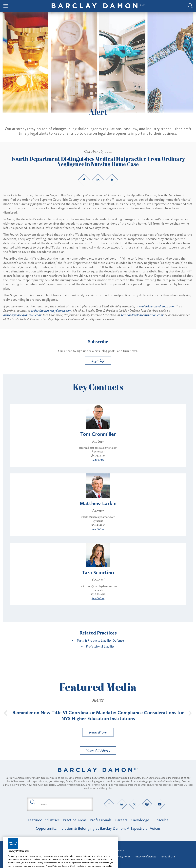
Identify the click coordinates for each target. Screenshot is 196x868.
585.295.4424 (98, 455)
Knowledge (140, 820)
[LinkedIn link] (98, 180)
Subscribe (160, 820)
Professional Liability (100, 646)
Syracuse (98, 521)
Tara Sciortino (98, 572)
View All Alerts (98, 750)
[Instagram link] (147, 804)
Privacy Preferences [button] (145, 857)
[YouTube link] (160, 804)
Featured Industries (44, 820)
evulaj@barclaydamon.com (157, 306)
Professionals (101, 820)
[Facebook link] (84, 180)
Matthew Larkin (98, 503)
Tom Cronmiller (98, 434)
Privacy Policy (123, 857)
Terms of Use (168, 857)
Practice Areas (75, 820)
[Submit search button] (32, 802)
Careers (121, 820)
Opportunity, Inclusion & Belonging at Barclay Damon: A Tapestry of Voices (98, 828)
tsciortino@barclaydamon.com (51, 311)
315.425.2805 (98, 525)
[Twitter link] (112, 180)
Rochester (98, 451)
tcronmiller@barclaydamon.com (142, 315)
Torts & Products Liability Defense (100, 640)
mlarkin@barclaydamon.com (22, 315)
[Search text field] (64, 804)
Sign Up (98, 360)
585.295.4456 (98, 594)
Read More (98, 460)
